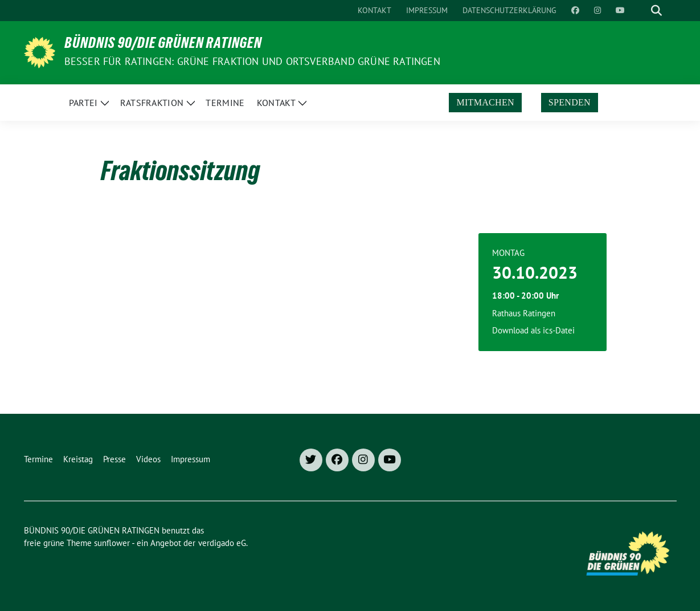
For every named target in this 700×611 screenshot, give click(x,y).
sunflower (112, 543)
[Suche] (640, 11)
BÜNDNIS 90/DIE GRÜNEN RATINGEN (163, 45)
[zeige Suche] (656, 11)
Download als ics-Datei (533, 330)
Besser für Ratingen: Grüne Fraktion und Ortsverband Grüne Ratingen (252, 61)
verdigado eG (222, 543)
